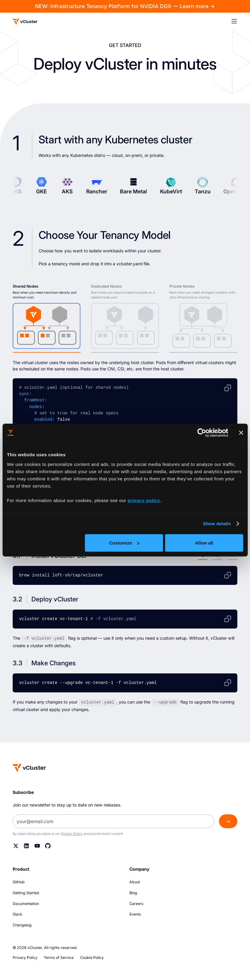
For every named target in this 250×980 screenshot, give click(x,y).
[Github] (48, 846)
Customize (124, 543)
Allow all (204, 543)
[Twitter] (16, 846)
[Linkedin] (26, 846)
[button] (237, 21)
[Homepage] (29, 767)
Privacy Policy (72, 833)
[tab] (47, 318)
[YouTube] (37, 846)
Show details (217, 524)
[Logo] (25, 22)
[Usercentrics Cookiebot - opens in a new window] (202, 433)
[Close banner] (241, 433)
